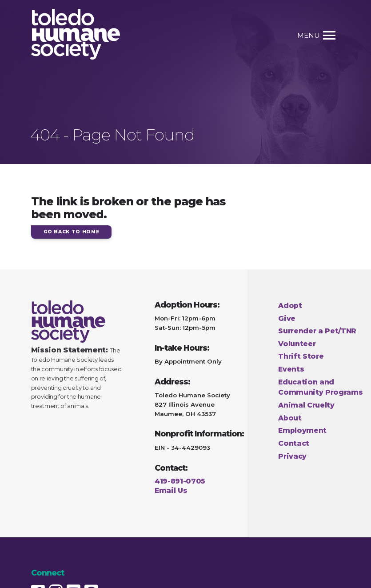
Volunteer (297, 344)
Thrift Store (301, 356)
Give (287, 318)
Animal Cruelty (306, 405)
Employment (302, 430)
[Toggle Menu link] (325, 36)
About (290, 418)
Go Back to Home (72, 232)
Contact (294, 443)
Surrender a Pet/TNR (317, 331)
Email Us (171, 490)
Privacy (292, 456)
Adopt (290, 306)
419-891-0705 (180, 481)
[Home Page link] (76, 36)
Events (291, 369)
